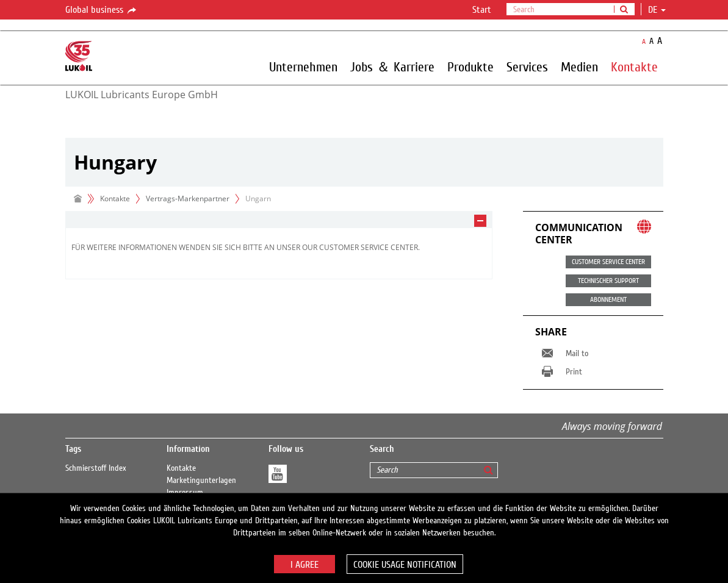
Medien (579, 66)
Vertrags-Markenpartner (188, 199)
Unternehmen (303, 66)
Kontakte (634, 66)
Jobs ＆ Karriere (392, 66)
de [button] (657, 10)
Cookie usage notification (405, 565)
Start (482, 10)
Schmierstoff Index (96, 468)
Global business (102, 10)
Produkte (470, 66)
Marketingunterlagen (201, 481)
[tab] (279, 220)
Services (527, 66)
